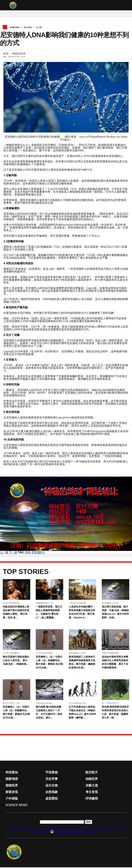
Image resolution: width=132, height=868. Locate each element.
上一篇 (4, 553)
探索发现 (12, 792)
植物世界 (12, 786)
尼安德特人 (38, 553)
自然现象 (52, 792)
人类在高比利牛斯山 (45, 704)
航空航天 (92, 773)
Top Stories (26, 572)
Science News (16, 806)
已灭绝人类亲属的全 (12, 654)
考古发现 (92, 792)
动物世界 (92, 779)
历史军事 (52, 779)
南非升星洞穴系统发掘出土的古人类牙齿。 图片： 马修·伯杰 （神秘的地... (16, 661)
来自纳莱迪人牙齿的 (111, 604)
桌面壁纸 (52, 799)
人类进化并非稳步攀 (78, 604)
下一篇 (13, 553)
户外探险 (12, 799)
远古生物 (28, 28)
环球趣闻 (92, 799)
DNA (28, 553)
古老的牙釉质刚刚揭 (111, 654)
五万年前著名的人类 (78, 704)
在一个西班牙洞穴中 (111, 704)
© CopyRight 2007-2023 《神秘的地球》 (37, 829)
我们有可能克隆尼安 (12, 604)
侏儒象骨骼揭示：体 (45, 604)
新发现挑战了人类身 (78, 654)
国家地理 (12, 779)
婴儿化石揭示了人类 (12, 704)
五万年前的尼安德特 (45, 654)
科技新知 (12, 773)
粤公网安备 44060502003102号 (77, 833)
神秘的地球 (15, 28)
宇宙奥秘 (52, 773)
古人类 (39, 28)
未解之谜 (92, 786)
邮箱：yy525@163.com (83, 829)
